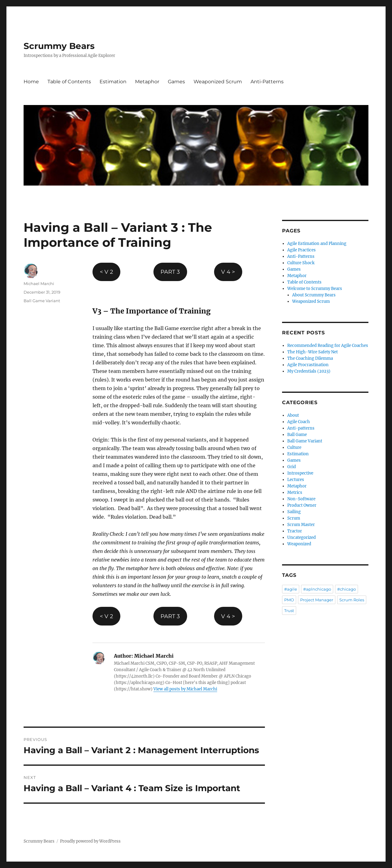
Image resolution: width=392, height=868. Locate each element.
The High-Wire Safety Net (313, 352)
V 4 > (228, 272)
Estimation (113, 82)
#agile (291, 589)
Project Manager (317, 600)
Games (176, 82)
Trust (289, 611)
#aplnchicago (317, 589)
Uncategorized (302, 537)
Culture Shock (301, 263)
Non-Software (301, 499)
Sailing (294, 512)
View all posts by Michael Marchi (185, 689)
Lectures (296, 480)
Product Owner (302, 505)
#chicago (347, 589)
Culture (294, 447)
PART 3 (170, 272)
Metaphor (147, 82)
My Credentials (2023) (309, 371)
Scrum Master (301, 525)
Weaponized (299, 544)
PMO (289, 600)
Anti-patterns (301, 428)
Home (31, 82)
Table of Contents (69, 82)
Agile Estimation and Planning (317, 244)
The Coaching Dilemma (310, 358)
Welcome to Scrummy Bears (315, 289)
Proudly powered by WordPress (90, 841)
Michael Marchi (39, 284)
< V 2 (106, 272)
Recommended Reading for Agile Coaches (328, 346)
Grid (292, 467)
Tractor (295, 531)
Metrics (295, 492)
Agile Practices (302, 250)
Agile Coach (299, 422)
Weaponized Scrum (218, 82)
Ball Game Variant (42, 301)
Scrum (294, 518)
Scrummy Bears (59, 46)
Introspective (300, 473)
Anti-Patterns (267, 82)
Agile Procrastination (308, 365)
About (293, 415)
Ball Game (297, 435)
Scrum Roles (352, 600)
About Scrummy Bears (314, 295)
